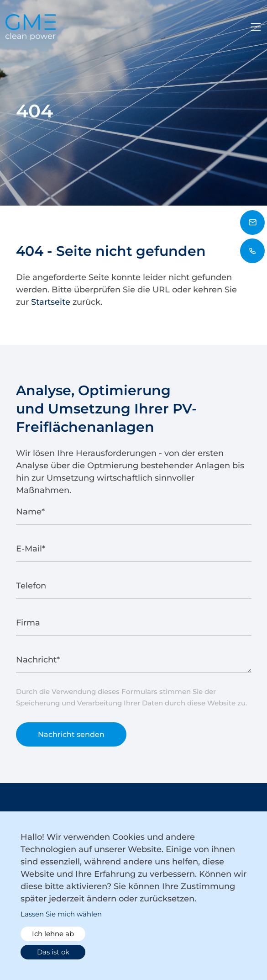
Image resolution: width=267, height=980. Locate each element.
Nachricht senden (71, 738)
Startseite (51, 302)
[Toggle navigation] (256, 27)
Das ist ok (53, 952)
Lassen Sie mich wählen (61, 914)
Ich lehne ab (53, 934)
